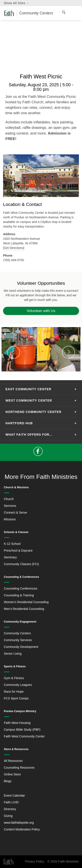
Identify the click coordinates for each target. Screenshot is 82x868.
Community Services (18, 640)
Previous (14, 352)
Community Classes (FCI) (21, 564)
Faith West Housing (17, 723)
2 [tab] (41, 374)
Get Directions (14, 248)
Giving (8, 816)
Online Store (12, 774)
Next (68, 352)
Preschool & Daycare (18, 550)
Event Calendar (15, 796)
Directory (10, 809)
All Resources (13, 761)
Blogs (8, 781)
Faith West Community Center (24, 736)
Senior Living (13, 654)
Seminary (10, 557)
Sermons (10, 506)
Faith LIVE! (11, 802)
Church (9, 499)
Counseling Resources (19, 768)
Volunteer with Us (41, 311)
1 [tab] (36, 374)
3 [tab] (46, 374)
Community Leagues (18, 685)
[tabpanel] (41, 349)
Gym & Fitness (14, 678)
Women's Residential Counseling (26, 602)
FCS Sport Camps (16, 698)
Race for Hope (14, 692)
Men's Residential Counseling (24, 609)
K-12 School (12, 544)
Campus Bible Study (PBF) (22, 730)
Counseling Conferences (21, 588)
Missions (10, 519)
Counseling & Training (19, 595)
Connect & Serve (16, 513)
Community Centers (17, 633)
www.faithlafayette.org (19, 823)
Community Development (21, 647)
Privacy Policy (34, 861)
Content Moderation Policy (22, 829)
